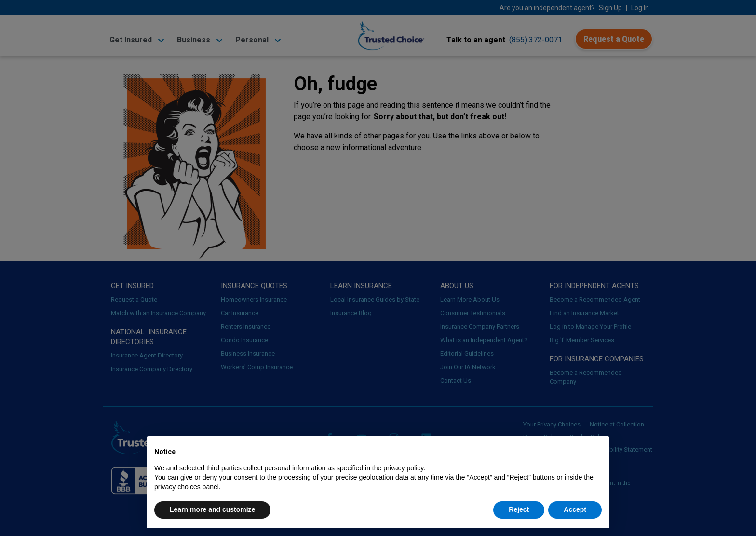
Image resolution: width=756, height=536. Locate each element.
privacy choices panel (187, 487)
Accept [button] (575, 509)
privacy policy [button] (403, 468)
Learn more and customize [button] (212, 509)
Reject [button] (519, 509)
